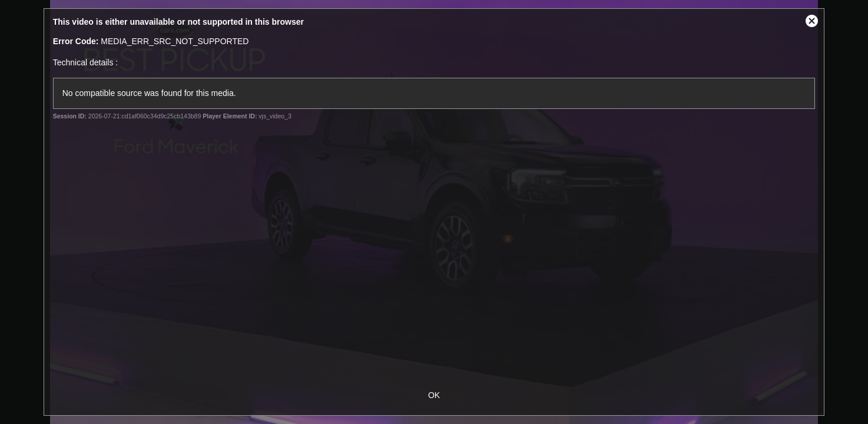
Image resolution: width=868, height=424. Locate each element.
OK (434, 395)
